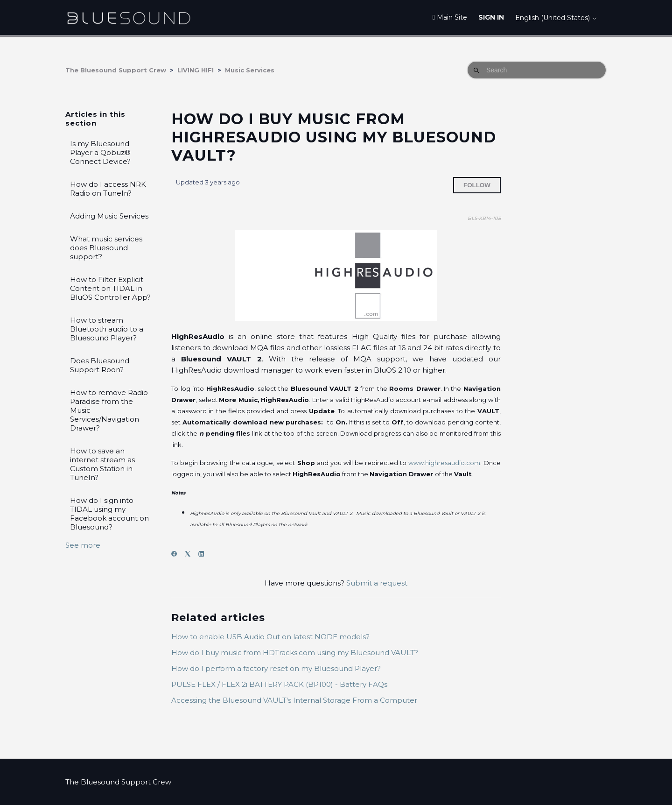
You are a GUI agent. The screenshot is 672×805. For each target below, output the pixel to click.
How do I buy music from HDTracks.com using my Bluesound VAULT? (295, 653)
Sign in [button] (491, 17)
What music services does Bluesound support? (106, 248)
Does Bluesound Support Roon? (100, 365)
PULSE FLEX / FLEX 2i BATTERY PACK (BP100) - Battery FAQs (279, 684)
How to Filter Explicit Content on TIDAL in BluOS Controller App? (110, 288)
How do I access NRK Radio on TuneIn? (108, 189)
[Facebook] (177, 554)
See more (83, 545)
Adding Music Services (109, 216)
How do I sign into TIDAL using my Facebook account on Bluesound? (109, 514)
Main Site (450, 17)
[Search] (537, 70)
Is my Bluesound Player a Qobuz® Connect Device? (100, 152)
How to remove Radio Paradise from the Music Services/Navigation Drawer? (109, 410)
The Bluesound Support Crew (116, 70)
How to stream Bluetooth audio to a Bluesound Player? (107, 329)
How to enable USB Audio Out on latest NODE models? (270, 637)
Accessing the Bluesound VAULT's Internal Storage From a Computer (294, 700)
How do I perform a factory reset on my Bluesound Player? (276, 668)
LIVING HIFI (196, 70)
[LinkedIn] (204, 554)
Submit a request (377, 583)
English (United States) (556, 18)
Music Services (250, 70)
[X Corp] (191, 554)
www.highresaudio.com (444, 463)
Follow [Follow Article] (477, 185)
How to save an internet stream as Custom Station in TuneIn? (102, 464)
